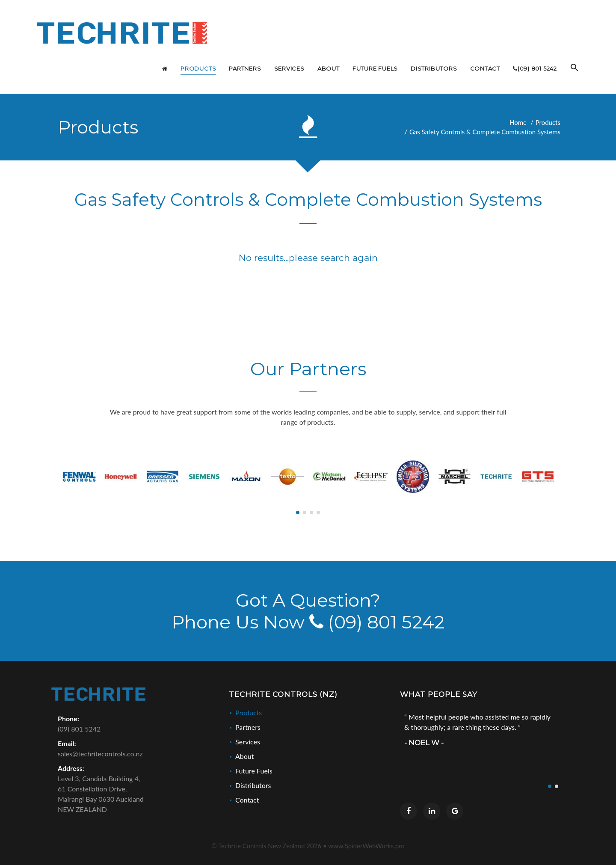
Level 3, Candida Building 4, (137, 794)
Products (548, 122)
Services (248, 742)
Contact (247, 800)
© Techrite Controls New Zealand (266, 846)
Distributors (253, 785)
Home (518, 122)
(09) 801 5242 (377, 622)
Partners (248, 727)
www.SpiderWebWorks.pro (366, 846)
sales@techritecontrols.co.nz (100, 754)
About (245, 756)
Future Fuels (254, 771)
